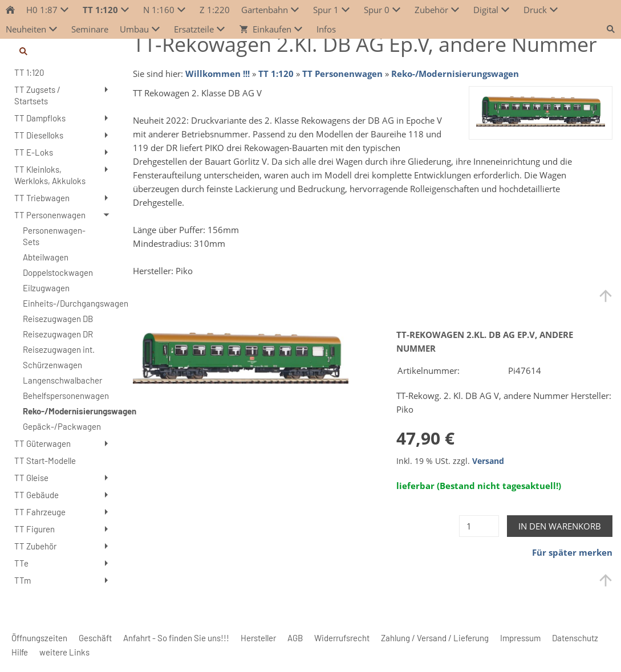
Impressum (520, 638)
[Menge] (479, 526)
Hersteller (258, 638)
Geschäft (95, 638)
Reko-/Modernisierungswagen (455, 74)
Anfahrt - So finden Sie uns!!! (176, 638)
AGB (295, 638)
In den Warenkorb (560, 526)
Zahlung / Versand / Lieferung (435, 638)
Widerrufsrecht (342, 638)
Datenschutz (575, 638)
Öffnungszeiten (39, 638)
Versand (488, 461)
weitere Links (64, 652)
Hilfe (20, 652)
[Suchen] (62, 51)
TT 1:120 (276, 74)
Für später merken (572, 552)
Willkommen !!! (218, 74)
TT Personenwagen (342, 74)
